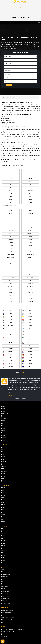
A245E (11, 191)
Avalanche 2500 (11, 219)
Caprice (30, 237)
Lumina (30, 263)
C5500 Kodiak (30, 231)
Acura (7, 311)
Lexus (7, 340)
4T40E (11, 176)
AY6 (11, 193)
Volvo (27, 367)
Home (4, 98)
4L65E (11, 173)
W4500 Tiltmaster (30, 213)
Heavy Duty (8, 326)
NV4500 (30, 199)
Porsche (27, 355)
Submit (9, 85)
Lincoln (27, 340)
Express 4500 (30, 257)
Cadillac (7, 317)
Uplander (11, 298)
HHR (30, 260)
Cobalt (30, 243)
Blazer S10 (30, 222)
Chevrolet (9, 98)
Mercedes (27, 343)
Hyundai (27, 329)
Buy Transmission (11, 642)
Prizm (11, 275)
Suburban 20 (11, 287)
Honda (27, 326)
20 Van (30, 210)
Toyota (27, 364)
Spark (11, 284)
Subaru (27, 361)
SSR (30, 275)
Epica (11, 251)
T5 (11, 202)
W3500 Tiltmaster (30, 301)
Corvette (11, 248)
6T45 (30, 185)
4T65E (30, 179)
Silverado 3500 (11, 281)
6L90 (30, 182)
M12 (30, 193)
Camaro (11, 237)
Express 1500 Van (11, 254)
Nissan (27, 349)
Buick (27, 314)
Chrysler (7, 320)
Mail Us (20, 10)
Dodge (27, 320)
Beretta (11, 222)
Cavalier (30, 240)
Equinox (30, 251)
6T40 (11, 185)
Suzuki (7, 364)
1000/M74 (11, 170)
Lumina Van (11, 266)
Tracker (30, 289)
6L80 (11, 182)
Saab (7, 358)
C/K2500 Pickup (11, 228)
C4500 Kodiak (11, 231)
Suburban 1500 (30, 284)
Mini (27, 346)
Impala (11, 263)
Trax (30, 295)
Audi (27, 311)
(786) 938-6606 (5, 162)
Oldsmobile (8, 352)
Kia (7, 337)
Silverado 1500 (11, 278)
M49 (11, 196)
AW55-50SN (30, 191)
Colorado (11, 245)
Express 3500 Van (11, 257)
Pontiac (7, 355)
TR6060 (30, 202)
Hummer (8, 329)
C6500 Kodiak (11, 234)
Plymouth (27, 352)
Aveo (30, 219)
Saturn (27, 358)
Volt (11, 301)
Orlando (11, 272)
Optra (30, 269)
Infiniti (7, 331)
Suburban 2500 (30, 287)
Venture (30, 298)
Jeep (27, 334)
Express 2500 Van (30, 254)
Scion (7, 361)
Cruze (30, 248)
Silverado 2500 (30, 278)
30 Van (11, 213)
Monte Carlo (11, 269)
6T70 (11, 188)
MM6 (30, 196)
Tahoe (11, 289)
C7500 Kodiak (30, 234)
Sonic (30, 281)
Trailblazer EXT (30, 292)
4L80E (30, 173)
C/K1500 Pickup (30, 225)
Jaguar (7, 334)
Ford (7, 323)
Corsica (30, 245)
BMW (7, 314)
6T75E (30, 188)
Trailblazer (11, 292)
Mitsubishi (8, 349)
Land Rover (27, 337)
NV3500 (11, 199)
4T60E (11, 179)
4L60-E (30, 170)
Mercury (7, 346)
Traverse (11, 295)
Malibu (30, 266)
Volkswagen (8, 367)
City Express (11, 243)
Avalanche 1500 (30, 216)
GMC (27, 323)
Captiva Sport (11, 240)
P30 (30, 272)
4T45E (30, 176)
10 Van (11, 210)
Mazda (7, 343)
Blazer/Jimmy (11, 225)
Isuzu (27, 331)
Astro (11, 216)
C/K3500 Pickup (30, 228)
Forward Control (11, 260)
